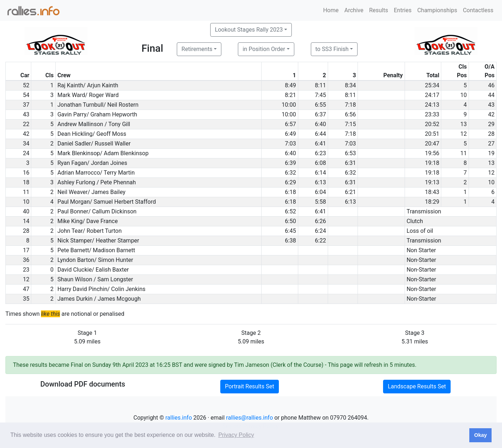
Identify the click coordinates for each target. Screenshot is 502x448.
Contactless (478, 10)
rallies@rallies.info (249, 418)
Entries (403, 10)
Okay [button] (480, 435)
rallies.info (179, 418)
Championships (437, 10)
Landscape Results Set (417, 386)
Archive (354, 10)
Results (379, 10)
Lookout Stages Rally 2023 (249, 30)
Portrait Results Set (250, 386)
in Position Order (264, 49)
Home (331, 10)
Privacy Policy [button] (236, 435)
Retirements (197, 49)
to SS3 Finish (332, 49)
